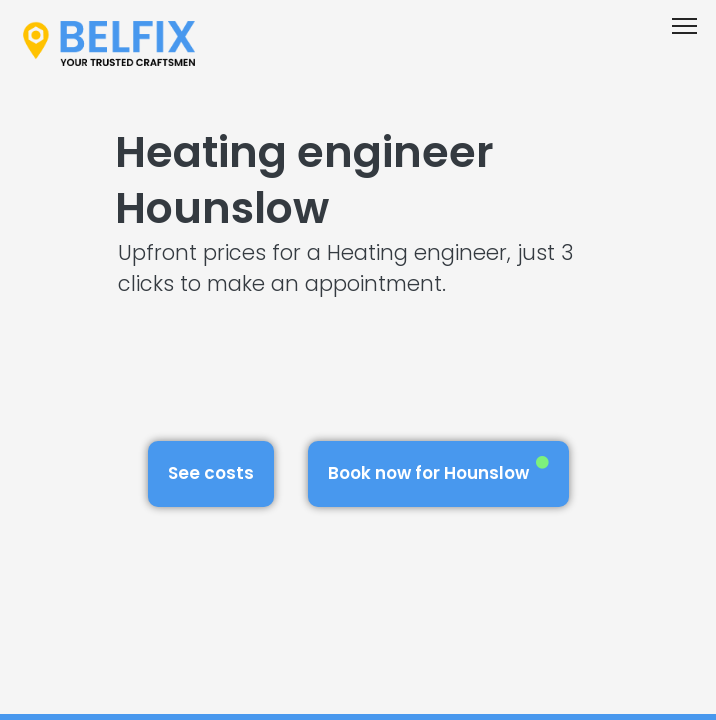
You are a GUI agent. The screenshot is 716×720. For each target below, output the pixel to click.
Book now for (438, 470)
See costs (211, 473)
